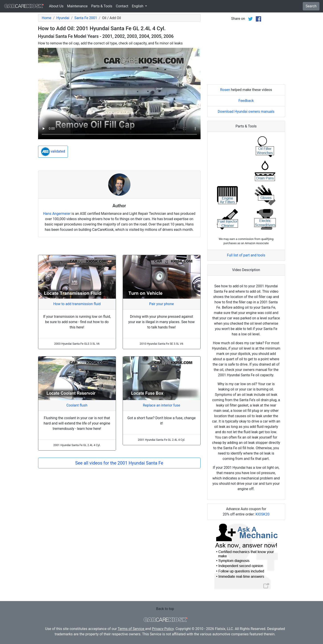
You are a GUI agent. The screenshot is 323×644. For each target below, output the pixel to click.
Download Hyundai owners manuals (246, 112)
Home (47, 18)
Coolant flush (77, 405)
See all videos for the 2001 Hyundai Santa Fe (119, 463)
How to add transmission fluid (77, 304)
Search (311, 6)
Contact (122, 6)
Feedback (246, 101)
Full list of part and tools (246, 255)
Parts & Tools (102, 6)
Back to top (165, 609)
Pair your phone (161, 304)
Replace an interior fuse (162, 405)
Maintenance (77, 6)
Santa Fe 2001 (86, 18)
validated (53, 152)
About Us (56, 6)
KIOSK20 (263, 514)
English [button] (138, 6)
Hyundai (63, 18)
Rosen (225, 90)
